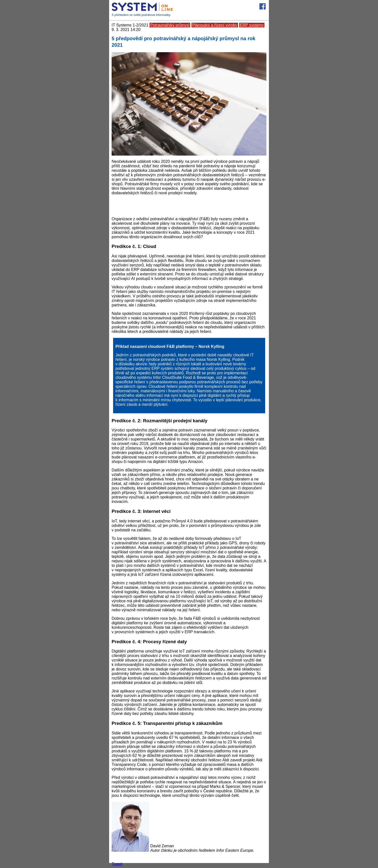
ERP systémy (252, 25)
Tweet (117, 864)
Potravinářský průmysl (170, 25)
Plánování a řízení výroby (215, 25)
